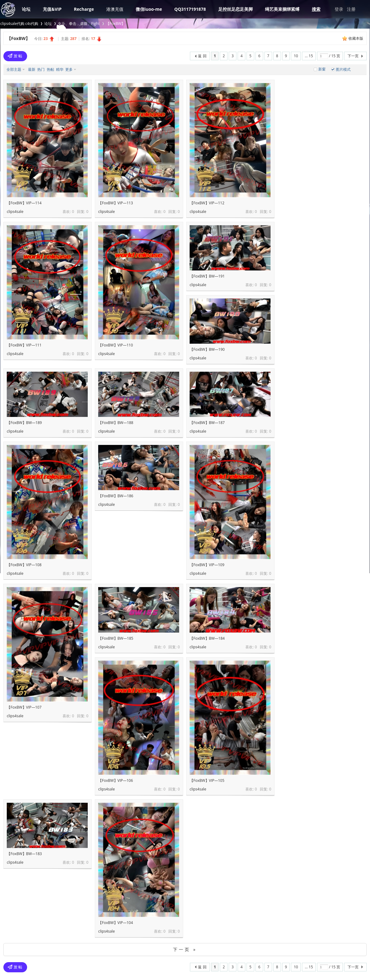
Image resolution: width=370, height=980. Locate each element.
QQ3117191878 (190, 9)
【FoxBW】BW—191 (207, 276)
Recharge (84, 9)
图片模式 (343, 69)
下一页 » (185, 949)
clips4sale (15, 212)
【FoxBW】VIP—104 (116, 923)
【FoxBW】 (116, 24)
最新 (32, 69)
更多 (69, 69)
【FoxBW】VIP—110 (116, 345)
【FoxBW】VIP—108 (24, 565)
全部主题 (14, 69)
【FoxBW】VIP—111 (24, 345)
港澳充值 (115, 9)
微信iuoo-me (149, 9)
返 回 (202, 56)
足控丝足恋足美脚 (235, 9)
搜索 (316, 9)
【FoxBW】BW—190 (207, 349)
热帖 (50, 69)
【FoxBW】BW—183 (24, 854)
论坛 (26, 9)
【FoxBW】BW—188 (116, 423)
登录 (339, 9)
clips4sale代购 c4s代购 (19, 24)
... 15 (309, 56)
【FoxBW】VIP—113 (116, 203)
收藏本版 (356, 38)
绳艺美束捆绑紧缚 (282, 9)
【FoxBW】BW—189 (24, 423)
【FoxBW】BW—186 (116, 496)
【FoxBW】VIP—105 (207, 780)
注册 (351, 9)
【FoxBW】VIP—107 (24, 707)
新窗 (322, 69)
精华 (60, 69)
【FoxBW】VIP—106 (116, 780)
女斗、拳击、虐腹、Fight (79, 24)
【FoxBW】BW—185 (116, 638)
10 (296, 56)
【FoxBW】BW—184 (207, 638)
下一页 (353, 56)
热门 (41, 69)
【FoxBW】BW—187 (207, 423)
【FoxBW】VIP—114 (24, 203)
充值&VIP (52, 9)
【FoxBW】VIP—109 (207, 565)
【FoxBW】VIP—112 (207, 203)
